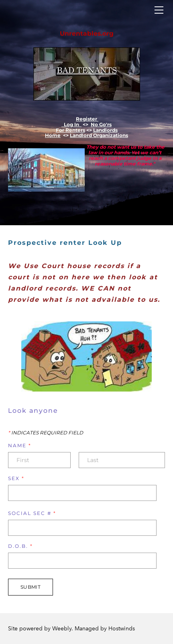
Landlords (105, 130)
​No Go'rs (101, 124)
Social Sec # (32, 513)
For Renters (70, 130)
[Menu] (159, 10)
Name (20, 446)
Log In (71, 124)
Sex (16, 478)
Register (87, 119)
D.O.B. (20, 546)
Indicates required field (46, 433)
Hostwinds (122, 629)
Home (53, 135)
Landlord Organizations (99, 135)
